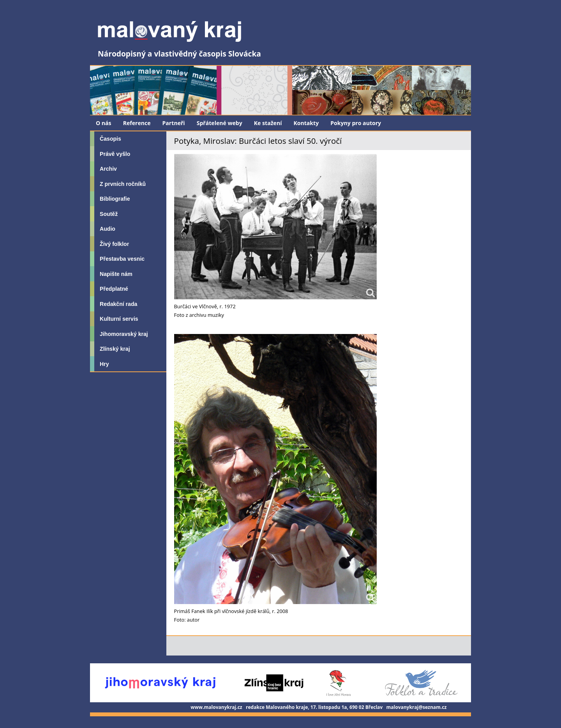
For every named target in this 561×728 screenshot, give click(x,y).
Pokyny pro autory (356, 123)
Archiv (108, 169)
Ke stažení (268, 123)
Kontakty (306, 123)
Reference (137, 123)
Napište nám (116, 274)
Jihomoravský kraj (124, 334)
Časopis (110, 139)
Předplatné (114, 289)
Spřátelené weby (220, 123)
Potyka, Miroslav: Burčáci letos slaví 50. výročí (258, 141)
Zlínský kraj (115, 349)
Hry (104, 364)
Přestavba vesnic (122, 259)
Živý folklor (114, 244)
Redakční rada (118, 304)
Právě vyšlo (115, 154)
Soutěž (109, 214)
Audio (108, 229)
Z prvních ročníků (123, 184)
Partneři (174, 123)
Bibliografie (115, 199)
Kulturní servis (119, 319)
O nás (104, 123)
